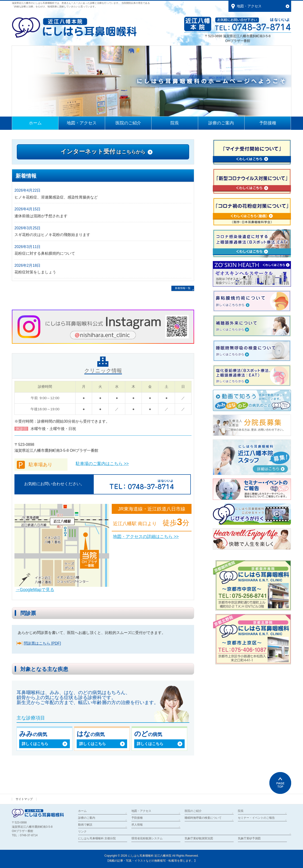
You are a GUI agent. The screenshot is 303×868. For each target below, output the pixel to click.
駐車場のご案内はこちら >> (102, 464)
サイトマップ (24, 799)
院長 (241, 811)
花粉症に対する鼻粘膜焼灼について (45, 253)
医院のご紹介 (193, 811)
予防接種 (137, 818)
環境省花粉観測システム (147, 838)
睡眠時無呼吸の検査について (203, 818)
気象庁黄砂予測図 (249, 838)
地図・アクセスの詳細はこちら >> (146, 537)
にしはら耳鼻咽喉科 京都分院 (97, 838)
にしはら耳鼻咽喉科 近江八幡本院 (150, 856)
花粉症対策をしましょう (35, 272)
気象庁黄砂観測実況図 (199, 838)
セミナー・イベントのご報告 (256, 818)
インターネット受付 (103, 151)
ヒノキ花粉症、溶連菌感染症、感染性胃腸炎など (56, 197)
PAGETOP (280, 783)
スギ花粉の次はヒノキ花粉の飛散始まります (52, 235)
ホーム (82, 811)
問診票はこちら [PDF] (42, 643)
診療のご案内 (87, 818)
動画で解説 (85, 825)
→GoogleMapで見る (35, 590)
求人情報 (137, 825)
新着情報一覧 (183, 288)
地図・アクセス (141, 811)
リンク (82, 832)
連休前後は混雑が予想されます (41, 216)
